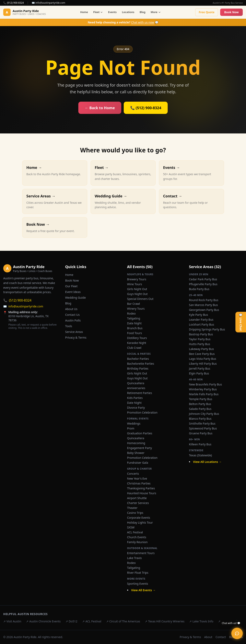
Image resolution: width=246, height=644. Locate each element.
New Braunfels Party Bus (206, 384)
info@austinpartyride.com (23, 306)
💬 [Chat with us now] (123, 22)
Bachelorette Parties (141, 364)
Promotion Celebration (142, 412)
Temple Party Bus (201, 399)
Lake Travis (134, 558)
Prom (131, 428)
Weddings (134, 423)
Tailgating (134, 318)
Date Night (134, 323)
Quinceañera (136, 383)
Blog (142, 12)
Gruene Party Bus (201, 433)
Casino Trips (135, 513)
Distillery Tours (137, 338)
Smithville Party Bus (202, 423)
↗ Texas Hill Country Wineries (165, 621)
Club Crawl (134, 348)
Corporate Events (139, 518)
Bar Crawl (134, 304)
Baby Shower (136, 453)
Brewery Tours (137, 279)
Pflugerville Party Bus (203, 284)
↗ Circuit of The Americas (123, 621)
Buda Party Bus (199, 289)
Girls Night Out (137, 289)
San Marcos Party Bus (203, 305)
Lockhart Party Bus (202, 324)
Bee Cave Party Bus (202, 354)
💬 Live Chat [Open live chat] (241, 322)
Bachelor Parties (138, 359)
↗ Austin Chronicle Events (43, 621)
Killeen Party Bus (200, 444)
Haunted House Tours (142, 493)
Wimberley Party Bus (203, 389)
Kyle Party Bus (198, 315)
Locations (128, 12)
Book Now (231, 12)
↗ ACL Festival (92, 621)
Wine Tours (135, 284)
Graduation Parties (140, 433)
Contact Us (72, 315)
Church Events (137, 537)
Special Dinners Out (140, 299)
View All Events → (143, 590)
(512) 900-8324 (17, 300)
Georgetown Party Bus (204, 310)
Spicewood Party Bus (203, 428)
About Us (71, 309)
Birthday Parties (138, 368)
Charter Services (138, 503)
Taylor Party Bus (200, 339)
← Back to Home (100, 108)
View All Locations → (207, 462)
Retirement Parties (140, 393)
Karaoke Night (137, 343)
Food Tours (135, 333)
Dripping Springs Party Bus (207, 329)
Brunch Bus (135, 328)
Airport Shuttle (137, 498)
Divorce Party (136, 408)
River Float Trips (138, 573)
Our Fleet (71, 286)
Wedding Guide (75, 298)
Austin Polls (73, 320)
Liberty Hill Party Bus (203, 364)
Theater (132, 508)
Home (84, 12)
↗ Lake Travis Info (201, 621)
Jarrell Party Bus (200, 368)
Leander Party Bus (201, 320)
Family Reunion (137, 542)
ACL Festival (135, 532)
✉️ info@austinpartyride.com (49, 3)
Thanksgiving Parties (141, 488)
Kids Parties (135, 398)
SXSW (131, 527)
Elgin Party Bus (199, 373)
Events (112, 12)
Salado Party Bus (200, 409)
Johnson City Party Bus (204, 414)
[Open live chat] (237, 633)
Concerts (133, 474)
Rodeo (131, 313)
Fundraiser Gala (138, 463)
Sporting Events (138, 584)
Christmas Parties (139, 483)
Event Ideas (73, 292)
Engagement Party (140, 448)
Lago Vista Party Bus (203, 359)
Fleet (98, 12)
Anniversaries (136, 388)
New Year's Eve (137, 478)
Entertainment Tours (141, 553)
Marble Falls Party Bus (204, 394)
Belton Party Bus (200, 404)
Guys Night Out (137, 294)
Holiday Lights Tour (140, 522)
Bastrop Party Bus (201, 334)
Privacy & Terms (76, 337)
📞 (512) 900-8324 (14, 3)
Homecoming (136, 443)
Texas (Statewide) (201, 455)
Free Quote (207, 12)
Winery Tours (136, 309)
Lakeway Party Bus (201, 349)
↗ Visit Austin (12, 621)
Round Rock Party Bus (204, 300)
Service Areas (74, 332)
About (208, 637)
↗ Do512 (71, 621)
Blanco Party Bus (200, 419)
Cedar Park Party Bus (203, 279)
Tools (69, 326)
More (156, 12)
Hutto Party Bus (200, 344)
